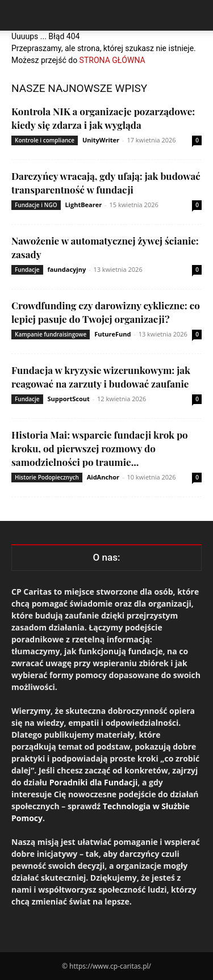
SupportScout (68, 399)
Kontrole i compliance (45, 140)
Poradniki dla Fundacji (94, 782)
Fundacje (27, 270)
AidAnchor (103, 477)
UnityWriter (101, 140)
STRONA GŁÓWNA (112, 60)
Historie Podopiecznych (47, 477)
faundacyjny (66, 269)
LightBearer (83, 205)
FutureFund (112, 334)
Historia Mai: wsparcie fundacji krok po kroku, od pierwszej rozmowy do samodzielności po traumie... (100, 448)
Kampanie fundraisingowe (51, 334)
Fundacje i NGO (36, 205)
